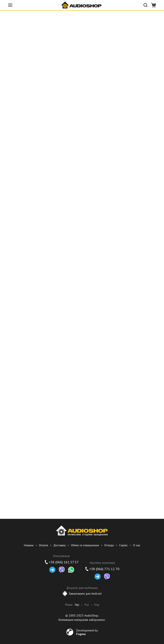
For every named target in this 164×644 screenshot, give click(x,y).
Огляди (109, 545)
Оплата (43, 545)
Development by (87, 632)
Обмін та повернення (85, 545)
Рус (87, 605)
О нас (137, 545)
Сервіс (123, 545)
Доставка (59, 545)
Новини (29, 545)
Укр (77, 605)
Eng (97, 605)
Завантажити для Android (82, 594)
